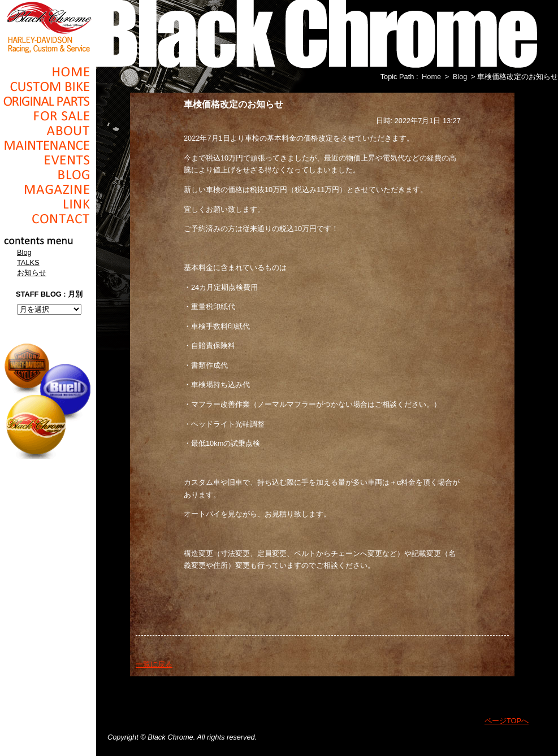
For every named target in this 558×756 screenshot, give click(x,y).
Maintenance (48, 145)
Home (48, 72)
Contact (48, 219)
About (48, 131)
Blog (48, 175)
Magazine (48, 189)
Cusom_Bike (48, 86)
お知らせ (32, 273)
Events (48, 160)
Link (48, 204)
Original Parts (48, 101)
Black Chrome (48, 27)
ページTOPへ (507, 721)
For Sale (48, 116)
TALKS (28, 262)
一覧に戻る (154, 664)
